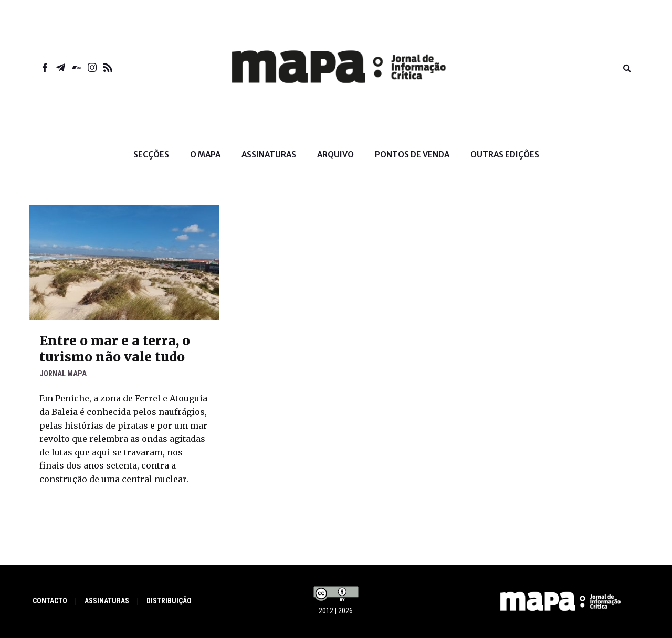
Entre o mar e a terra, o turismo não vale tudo (115, 349)
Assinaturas (269, 155)
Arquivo (335, 155)
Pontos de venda (412, 155)
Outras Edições (505, 155)
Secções (151, 162)
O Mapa (205, 162)
